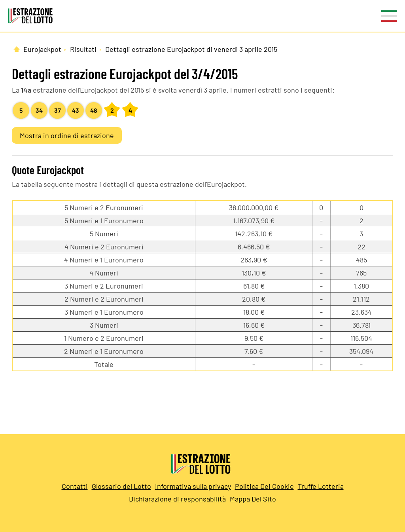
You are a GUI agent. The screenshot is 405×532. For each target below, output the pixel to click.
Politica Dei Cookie (264, 486)
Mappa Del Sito (253, 499)
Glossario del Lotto (121, 486)
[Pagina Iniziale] (17, 49)
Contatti (75, 486)
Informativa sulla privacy (193, 486)
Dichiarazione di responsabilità (177, 499)
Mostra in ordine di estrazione (67, 135)
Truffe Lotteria (321, 486)
